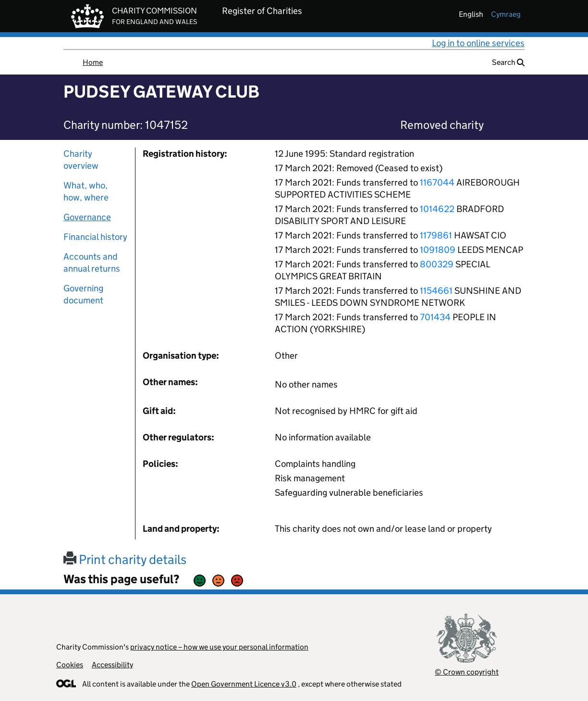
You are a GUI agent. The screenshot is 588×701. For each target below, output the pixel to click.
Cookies (70, 665)
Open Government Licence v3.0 (244, 684)
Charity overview (81, 160)
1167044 (437, 182)
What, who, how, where (86, 191)
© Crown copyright (467, 672)
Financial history (95, 237)
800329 (437, 264)
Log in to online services (478, 43)
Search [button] (508, 62)
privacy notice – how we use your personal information (219, 647)
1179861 (436, 235)
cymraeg (506, 14)
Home (93, 62)
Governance (87, 217)
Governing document (83, 294)
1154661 (436, 291)
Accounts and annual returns (92, 263)
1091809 (438, 250)
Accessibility (112, 665)
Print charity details (125, 559)
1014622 (437, 209)
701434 (435, 317)
